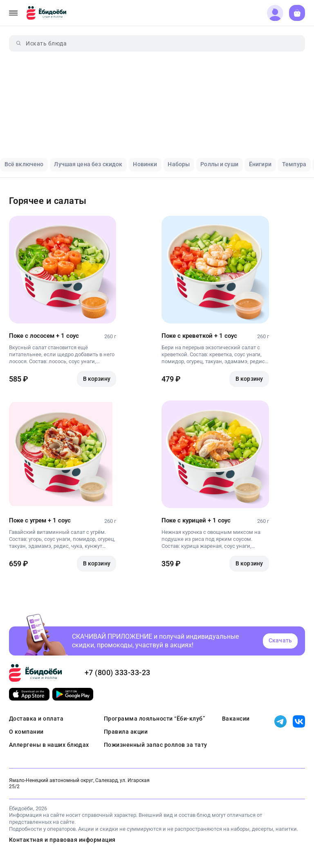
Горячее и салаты (48, 201)
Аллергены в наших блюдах (49, 745)
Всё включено (24, 164)
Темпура (294, 164)
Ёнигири (260, 164)
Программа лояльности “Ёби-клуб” (155, 719)
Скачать (280, 640)
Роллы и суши (219, 164)
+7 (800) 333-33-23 (118, 672)
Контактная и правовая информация (62, 840)
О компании (26, 732)
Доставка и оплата (36, 719)
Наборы (179, 164)
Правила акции (126, 732)
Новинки (145, 164)
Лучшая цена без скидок (88, 164)
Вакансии (236, 719)
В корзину (97, 379)
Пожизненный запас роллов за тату (156, 745)
